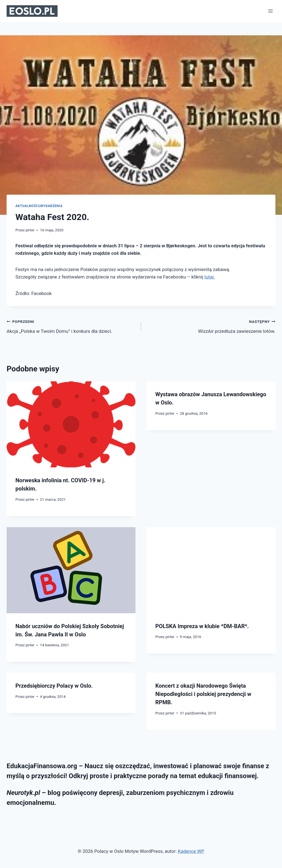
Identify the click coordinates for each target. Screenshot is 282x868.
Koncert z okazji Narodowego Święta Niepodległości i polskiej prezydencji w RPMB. (203, 694)
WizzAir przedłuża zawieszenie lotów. (211, 326)
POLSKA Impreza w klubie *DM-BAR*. (202, 626)
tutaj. (210, 277)
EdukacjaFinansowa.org (42, 766)
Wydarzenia (51, 206)
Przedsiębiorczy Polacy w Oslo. (54, 686)
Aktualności (27, 206)
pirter (30, 230)
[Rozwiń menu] (270, 11)
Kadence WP (191, 851)
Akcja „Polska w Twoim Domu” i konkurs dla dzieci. (71, 326)
